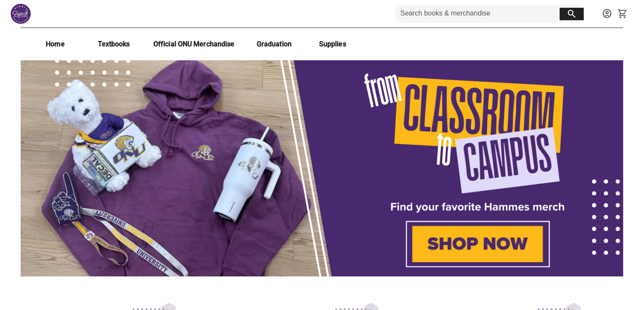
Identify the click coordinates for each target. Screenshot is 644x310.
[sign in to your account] (607, 14)
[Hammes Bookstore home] (21, 14)
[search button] (572, 14)
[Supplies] (332, 44)
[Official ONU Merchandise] (194, 44)
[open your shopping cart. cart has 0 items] (622, 14)
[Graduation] (274, 44)
